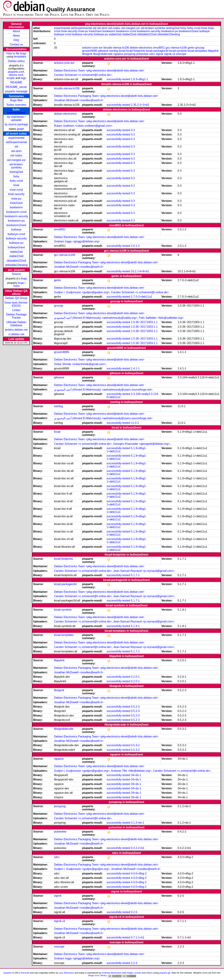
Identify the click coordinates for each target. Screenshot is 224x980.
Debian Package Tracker (16, 316)
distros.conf (16, 75)
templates (20, 57)
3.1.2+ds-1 (138, 823)
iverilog (114, 51)
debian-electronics (141, 48)
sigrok (160, 54)
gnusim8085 (90, 51)
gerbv (191, 48)
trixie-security (16, 194)
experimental (16, 138)
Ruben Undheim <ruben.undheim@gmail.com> (83, 126)
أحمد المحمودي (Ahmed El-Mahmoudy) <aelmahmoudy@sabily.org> (96, 318)
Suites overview (16, 105)
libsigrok (87, 54)
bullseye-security (16, 238)
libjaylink (213, 51)
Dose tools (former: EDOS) (16, 304)
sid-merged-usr (16, 160)
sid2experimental (16, 142)
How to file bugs (16, 53)
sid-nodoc (16, 155)
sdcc (152, 54)
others (149, 973)
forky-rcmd (16, 181)
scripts (11, 78)
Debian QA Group (16, 298)
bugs (24, 278)
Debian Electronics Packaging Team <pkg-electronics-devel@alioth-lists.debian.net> (106, 96)
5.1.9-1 (135, 626)
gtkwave (103, 51)
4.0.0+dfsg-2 (139, 873)
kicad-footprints (136, 51)
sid (16, 147)
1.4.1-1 (135, 368)
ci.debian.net (16, 334)
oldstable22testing (16, 265)
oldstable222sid (16, 261)
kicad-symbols (178, 51)
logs (24, 78)
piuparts (8, 973)
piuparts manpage (16, 91)
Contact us (16, 44)
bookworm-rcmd (16, 212)
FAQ (16, 40)
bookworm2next (16, 225)
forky (16, 176)
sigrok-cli (170, 54)
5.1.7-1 (135, 575)
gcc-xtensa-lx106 (176, 48)
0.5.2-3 (135, 707)
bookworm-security (16, 216)
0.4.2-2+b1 (138, 848)
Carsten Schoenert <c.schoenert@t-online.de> (83, 75)
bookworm (16, 207)
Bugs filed (16, 100)
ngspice (118, 54)
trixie (16, 185)
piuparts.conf (16, 72)
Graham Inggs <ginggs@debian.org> (77, 241)
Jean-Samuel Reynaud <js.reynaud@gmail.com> (144, 571)
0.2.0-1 (135, 677)
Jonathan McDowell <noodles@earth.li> (79, 100)
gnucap (200, 48)
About (16, 31)
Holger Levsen (134, 973)
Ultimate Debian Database (16, 324)
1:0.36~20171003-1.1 (144, 322)
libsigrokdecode (103, 54)
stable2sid (16, 252)
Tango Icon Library (97, 975)
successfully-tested (118, 79)
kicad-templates (197, 51)
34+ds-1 (136, 775)
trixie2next (16, 203)
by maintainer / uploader (16, 118)
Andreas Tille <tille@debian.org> (131, 771)
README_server (16, 87)
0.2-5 (134, 912)
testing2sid (16, 172)
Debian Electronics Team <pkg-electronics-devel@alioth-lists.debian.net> (99, 71)
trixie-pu (16, 199)
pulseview (142, 54)
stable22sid (16, 256)
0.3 (133, 130)
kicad (122, 51)
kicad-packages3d (157, 51)
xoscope (181, 54)
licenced (25, 973)
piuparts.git (165, 973)
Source (16, 274)
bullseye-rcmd (16, 234)
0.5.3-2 (135, 745)
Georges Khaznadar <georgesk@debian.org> (142, 444)
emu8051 (159, 48)
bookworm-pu (16, 221)
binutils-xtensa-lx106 (116, 48)
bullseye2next (16, 113)
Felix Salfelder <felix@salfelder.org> (161, 318)
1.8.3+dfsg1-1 (139, 79)
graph (21, 129)
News (16, 36)
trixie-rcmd (16, 190)
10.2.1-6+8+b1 (140, 271)
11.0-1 (135, 423)
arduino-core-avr (92, 48)
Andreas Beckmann (112, 973)
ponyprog (130, 54)
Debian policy (16, 61)
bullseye (16, 230)
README (16, 82)
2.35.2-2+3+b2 (140, 105)
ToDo (16, 286)
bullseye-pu (16, 243)
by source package (16, 124)
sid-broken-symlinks (16, 166)
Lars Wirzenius (66, 973)
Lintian (16, 310)
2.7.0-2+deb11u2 (141, 297)
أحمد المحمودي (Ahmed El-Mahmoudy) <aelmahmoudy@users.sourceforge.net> (103, 390)
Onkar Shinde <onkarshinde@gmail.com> (80, 364)
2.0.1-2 (135, 246)
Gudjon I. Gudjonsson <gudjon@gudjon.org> (82, 292)
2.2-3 (134, 963)
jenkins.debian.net (16, 330)
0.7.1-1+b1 (138, 937)
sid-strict (16, 151)
